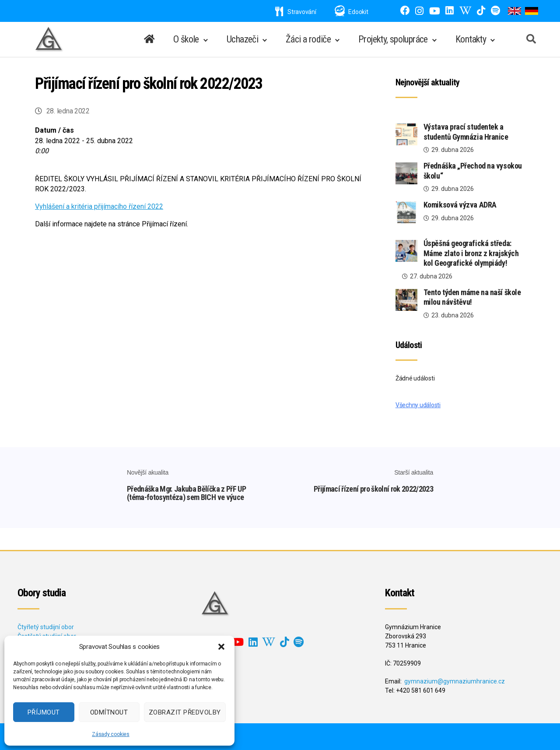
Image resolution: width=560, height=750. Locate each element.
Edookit (358, 12)
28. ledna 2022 (68, 111)
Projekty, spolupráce (393, 39)
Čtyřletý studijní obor (46, 627)
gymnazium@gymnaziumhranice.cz (455, 681)
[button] (221, 647)
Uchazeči (242, 39)
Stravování (296, 12)
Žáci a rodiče (308, 39)
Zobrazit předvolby (185, 712)
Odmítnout (109, 712)
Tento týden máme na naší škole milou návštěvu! (472, 297)
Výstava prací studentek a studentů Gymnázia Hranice (466, 132)
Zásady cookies (111, 734)
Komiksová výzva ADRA (460, 205)
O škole (186, 39)
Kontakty (471, 39)
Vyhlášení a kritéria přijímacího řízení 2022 (99, 206)
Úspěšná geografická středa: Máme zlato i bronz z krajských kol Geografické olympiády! (471, 253)
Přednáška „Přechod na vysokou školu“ (473, 171)
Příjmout (44, 712)
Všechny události (418, 405)
